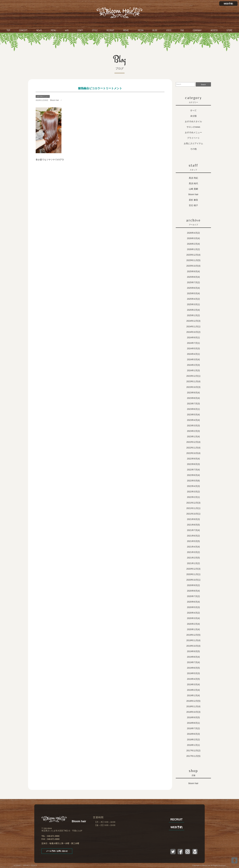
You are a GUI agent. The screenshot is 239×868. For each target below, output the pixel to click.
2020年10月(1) (193, 580)
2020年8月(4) (193, 591)
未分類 (193, 116)
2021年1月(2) (193, 563)
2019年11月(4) (193, 640)
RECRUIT (110, 30)
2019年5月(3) (193, 673)
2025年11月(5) (193, 260)
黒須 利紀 (193, 178)
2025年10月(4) (193, 266)
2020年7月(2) (193, 596)
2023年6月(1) (193, 409)
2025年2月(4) (193, 310)
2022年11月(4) (193, 448)
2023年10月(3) (193, 387)
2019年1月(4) (193, 695)
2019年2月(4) (193, 690)
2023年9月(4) (193, 393)
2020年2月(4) (193, 624)
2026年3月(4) (193, 238)
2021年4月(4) (193, 547)
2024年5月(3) (193, 348)
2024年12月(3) (193, 321)
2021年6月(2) (193, 536)
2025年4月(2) (193, 299)
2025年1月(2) (193, 315)
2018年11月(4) (193, 706)
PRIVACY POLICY (30, 865)
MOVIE (126, 30)
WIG (67, 30)
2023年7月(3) (193, 404)
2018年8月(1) (193, 723)
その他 (193, 149)
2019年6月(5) (193, 668)
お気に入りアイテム (193, 143)
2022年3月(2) (193, 492)
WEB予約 (228, 4)
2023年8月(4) (193, 398)
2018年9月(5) (193, 717)
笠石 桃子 (193, 205)
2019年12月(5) (193, 635)
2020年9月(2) (193, 585)
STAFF (80, 30)
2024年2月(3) (193, 365)
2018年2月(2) (193, 740)
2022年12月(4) (193, 442)
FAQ (182, 30)
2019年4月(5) (193, 679)
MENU (53, 30)
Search (203, 85)
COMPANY (197, 30)
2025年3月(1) (193, 304)
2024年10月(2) (193, 332)
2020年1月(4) (193, 629)
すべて (193, 110)
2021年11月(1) (193, 508)
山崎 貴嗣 (193, 189)
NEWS (39, 30)
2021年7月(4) (193, 530)
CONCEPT (23, 30)
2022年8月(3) (193, 464)
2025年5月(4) (193, 293)
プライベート (193, 138)
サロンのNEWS (193, 127)
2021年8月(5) (193, 525)
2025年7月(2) (193, 282)
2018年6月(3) (193, 734)
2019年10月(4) (193, 646)
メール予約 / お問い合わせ (57, 851)
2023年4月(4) (193, 420)
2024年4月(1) (193, 354)
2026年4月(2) (193, 233)
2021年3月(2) (193, 552)
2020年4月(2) (193, 613)
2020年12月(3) (193, 569)
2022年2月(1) (193, 497)
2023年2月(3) (193, 431)
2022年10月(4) (193, 453)
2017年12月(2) (193, 751)
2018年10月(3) (193, 712)
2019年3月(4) (193, 684)
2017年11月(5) (193, 756)
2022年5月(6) (193, 481)
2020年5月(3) (193, 607)
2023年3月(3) (193, 426)
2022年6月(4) (193, 475)
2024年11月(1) (193, 327)
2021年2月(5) (193, 558)
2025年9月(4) (193, 271)
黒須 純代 (193, 183)
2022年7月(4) (193, 470)
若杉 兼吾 (193, 200)
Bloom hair (54, 100)
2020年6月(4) (193, 602)
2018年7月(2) (193, 728)
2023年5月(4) (193, 415)
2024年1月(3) (193, 370)
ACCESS (214, 30)
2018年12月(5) (193, 701)
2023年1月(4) (193, 437)
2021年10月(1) (193, 514)
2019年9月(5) (193, 651)
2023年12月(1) (193, 376)
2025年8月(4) (193, 277)
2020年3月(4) (193, 618)
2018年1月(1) (193, 745)
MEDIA (141, 30)
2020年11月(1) (193, 574)
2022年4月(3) (193, 486)
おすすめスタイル (193, 121)
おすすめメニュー (43, 96)
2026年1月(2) (193, 249)
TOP (8, 30)
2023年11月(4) (193, 381)
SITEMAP (17, 865)
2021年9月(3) (193, 519)
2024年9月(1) (193, 337)
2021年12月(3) (193, 503)
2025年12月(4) (193, 255)
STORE (230, 30)
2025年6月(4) (193, 288)
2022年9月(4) (193, 459)
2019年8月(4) (193, 657)
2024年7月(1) (193, 343)
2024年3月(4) (193, 359)
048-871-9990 (53, 836)
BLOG (155, 30)
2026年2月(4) (193, 244)
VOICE (169, 30)
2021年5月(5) (193, 541)
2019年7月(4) (193, 662)
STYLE (95, 30)
